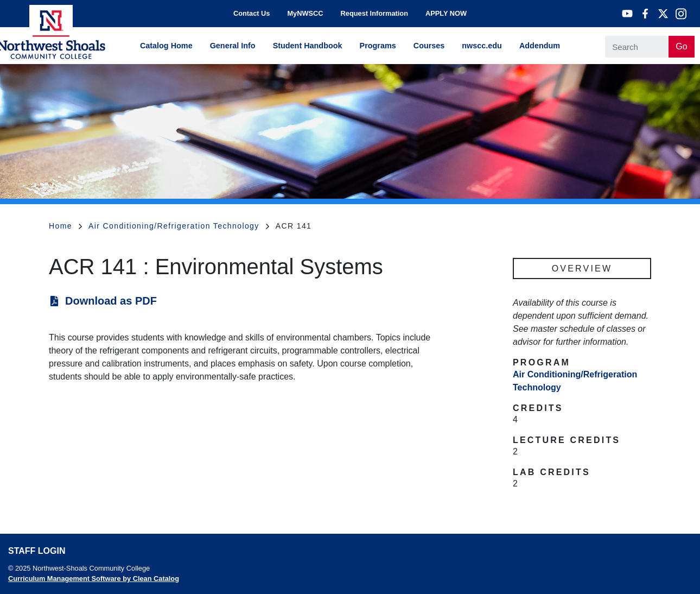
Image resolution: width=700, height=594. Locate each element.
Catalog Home (166, 46)
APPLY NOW (446, 13)
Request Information (374, 13)
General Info (233, 46)
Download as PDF (111, 301)
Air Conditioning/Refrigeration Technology (179, 226)
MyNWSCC (305, 13)
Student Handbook (308, 46)
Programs (378, 46)
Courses (429, 46)
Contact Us (252, 13)
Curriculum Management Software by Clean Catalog (94, 579)
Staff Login (37, 551)
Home (65, 226)
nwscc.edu (482, 46)
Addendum (540, 46)
